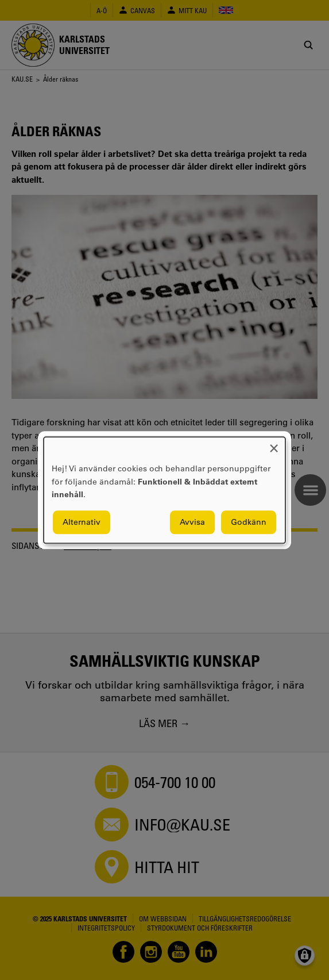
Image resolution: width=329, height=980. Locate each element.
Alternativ (82, 522)
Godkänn (249, 522)
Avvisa (192, 522)
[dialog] (164, 490)
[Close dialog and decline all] (274, 444)
